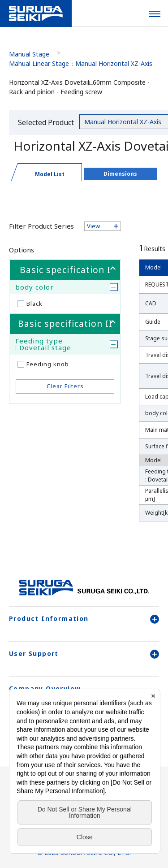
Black (34, 304)
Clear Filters (65, 386)
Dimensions (120, 174)
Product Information (84, 619)
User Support (84, 654)
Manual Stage (29, 54)
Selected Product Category (46, 124)
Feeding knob (48, 364)
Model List (50, 174)
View (93, 226)
